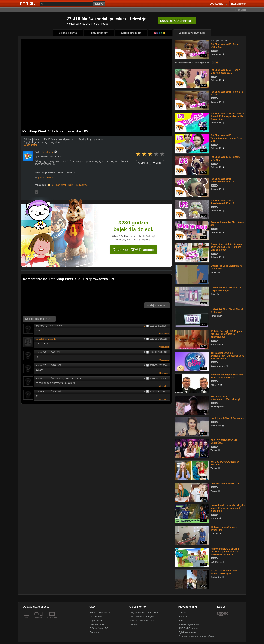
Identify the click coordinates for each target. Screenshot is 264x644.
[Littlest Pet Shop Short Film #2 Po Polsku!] (192, 318)
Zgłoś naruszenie (187, 632)
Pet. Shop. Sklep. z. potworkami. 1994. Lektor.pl (225, 398)
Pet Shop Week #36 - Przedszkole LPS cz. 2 (222, 202)
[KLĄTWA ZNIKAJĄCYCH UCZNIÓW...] (192, 448)
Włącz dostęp (31, 145)
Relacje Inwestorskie (100, 613)
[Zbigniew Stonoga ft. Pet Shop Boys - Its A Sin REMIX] (192, 383)
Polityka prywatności (189, 624)
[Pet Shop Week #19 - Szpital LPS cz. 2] (192, 165)
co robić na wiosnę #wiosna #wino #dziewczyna (225, 572)
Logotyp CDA (96, 621)
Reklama (94, 632)
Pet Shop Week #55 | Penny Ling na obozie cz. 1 (225, 71)
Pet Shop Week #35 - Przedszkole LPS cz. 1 (222, 180)
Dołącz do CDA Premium (133, 250)
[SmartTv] (42, 620)
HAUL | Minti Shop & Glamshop (227, 418)
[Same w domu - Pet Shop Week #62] (192, 231)
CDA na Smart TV (99, 628)
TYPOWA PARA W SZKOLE (225, 484)
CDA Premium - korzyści (142, 617)
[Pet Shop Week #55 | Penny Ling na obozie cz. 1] (192, 78)
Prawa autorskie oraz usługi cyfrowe (197, 636)
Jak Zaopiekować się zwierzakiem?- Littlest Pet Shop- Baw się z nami (228, 356)
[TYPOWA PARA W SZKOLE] (192, 492)
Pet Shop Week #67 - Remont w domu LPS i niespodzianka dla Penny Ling (227, 116)
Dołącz (177, 21)
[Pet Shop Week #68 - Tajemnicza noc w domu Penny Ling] (192, 143)
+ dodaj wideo (240, 10)
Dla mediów (96, 617)
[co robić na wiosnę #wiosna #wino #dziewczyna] (192, 579)
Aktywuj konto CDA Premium (144, 613)
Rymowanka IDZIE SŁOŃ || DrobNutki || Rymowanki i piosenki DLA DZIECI (225, 552)
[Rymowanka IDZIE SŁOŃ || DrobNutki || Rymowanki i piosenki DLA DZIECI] (192, 557)
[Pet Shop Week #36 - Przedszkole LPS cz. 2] (192, 209)
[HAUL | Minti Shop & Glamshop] (192, 426)
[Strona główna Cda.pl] (28, 4)
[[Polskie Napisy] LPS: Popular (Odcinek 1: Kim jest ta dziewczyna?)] (192, 339)
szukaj (99, 4)
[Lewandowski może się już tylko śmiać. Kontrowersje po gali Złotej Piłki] (192, 513)
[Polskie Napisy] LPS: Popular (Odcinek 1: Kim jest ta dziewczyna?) (227, 334)
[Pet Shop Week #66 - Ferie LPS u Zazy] (192, 49)
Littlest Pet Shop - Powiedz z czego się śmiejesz (226, 289)
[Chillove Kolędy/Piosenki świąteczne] (192, 535)
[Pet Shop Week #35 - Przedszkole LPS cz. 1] (192, 187)
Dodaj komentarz (157, 305)
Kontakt (182, 613)
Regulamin (184, 617)
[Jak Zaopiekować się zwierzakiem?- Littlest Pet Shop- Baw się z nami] (192, 361)
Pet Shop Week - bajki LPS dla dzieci (69, 185)
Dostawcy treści (98, 624)
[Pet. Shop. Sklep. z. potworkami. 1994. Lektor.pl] (192, 405)
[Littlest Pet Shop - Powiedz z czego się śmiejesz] (192, 296)
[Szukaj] (66, 4)
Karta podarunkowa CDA (142, 621)
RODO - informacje (188, 628)
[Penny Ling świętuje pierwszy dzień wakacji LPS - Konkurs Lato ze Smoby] (192, 252)
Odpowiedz (164, 334)
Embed (143, 163)
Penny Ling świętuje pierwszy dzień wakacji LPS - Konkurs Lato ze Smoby (226, 247)
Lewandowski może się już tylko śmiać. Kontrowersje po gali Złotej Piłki (228, 508)
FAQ (181, 621)
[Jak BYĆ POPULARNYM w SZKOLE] (192, 470)
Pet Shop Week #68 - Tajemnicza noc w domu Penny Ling (227, 138)
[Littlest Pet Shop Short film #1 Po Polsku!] (192, 274)
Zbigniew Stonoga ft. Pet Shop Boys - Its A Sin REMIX (227, 376)
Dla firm (133, 624)
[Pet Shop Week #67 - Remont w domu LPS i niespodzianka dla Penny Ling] (192, 122)
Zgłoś (157, 163)
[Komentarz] (96, 292)
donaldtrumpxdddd (46, 339)
